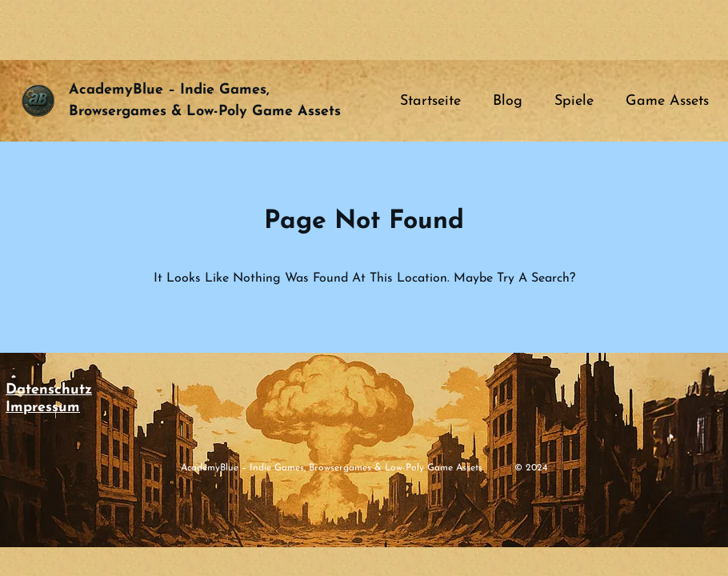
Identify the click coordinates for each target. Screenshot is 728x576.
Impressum (43, 408)
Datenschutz (49, 390)
